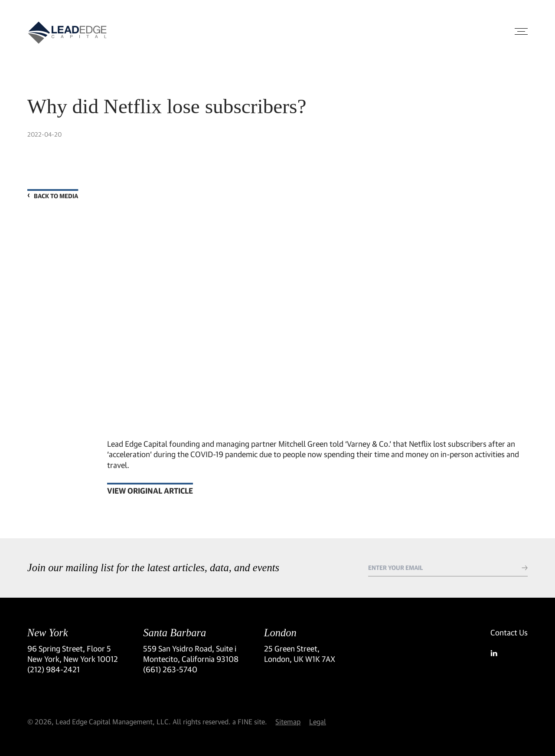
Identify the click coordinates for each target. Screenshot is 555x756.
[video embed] (317, 308)
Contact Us (509, 632)
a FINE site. (250, 722)
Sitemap (288, 722)
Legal (318, 722)
